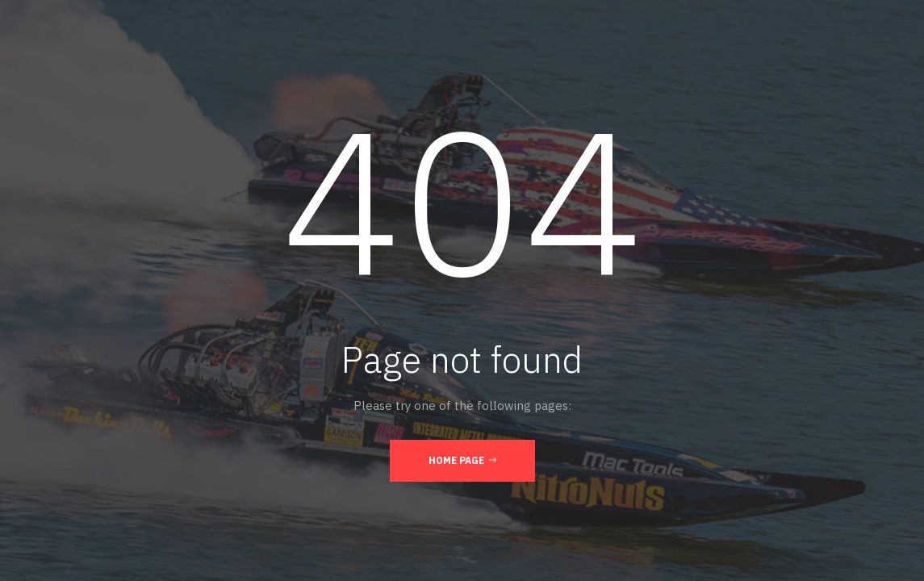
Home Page (462, 460)
